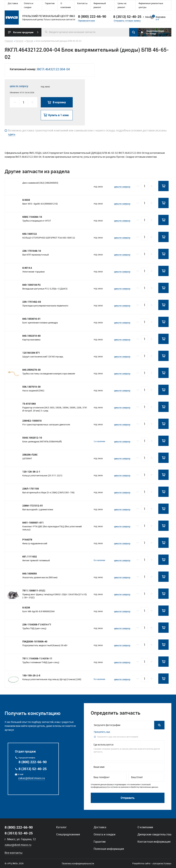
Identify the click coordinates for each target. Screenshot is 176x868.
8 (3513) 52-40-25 (33, 769)
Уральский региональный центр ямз (12, 18)
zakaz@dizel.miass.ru (32, 778)
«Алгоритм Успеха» (162, 863)
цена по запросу (19, 86)
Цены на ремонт (122, 5)
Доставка (13, 3)
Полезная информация (109, 849)
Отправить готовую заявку (127, 21)
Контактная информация (154, 842)
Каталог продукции (23, 32)
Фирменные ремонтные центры (151, 5)
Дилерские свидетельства (154, 834)
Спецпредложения (68, 834)
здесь (12, 134)
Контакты (82, 3)
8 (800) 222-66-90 (92, 16)
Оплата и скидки (29, 5)
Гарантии (50, 3)
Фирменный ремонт (100, 5)
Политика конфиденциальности (78, 863)
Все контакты (14, 853)
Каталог (61, 827)
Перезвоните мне (86, 21)
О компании (66, 5)
